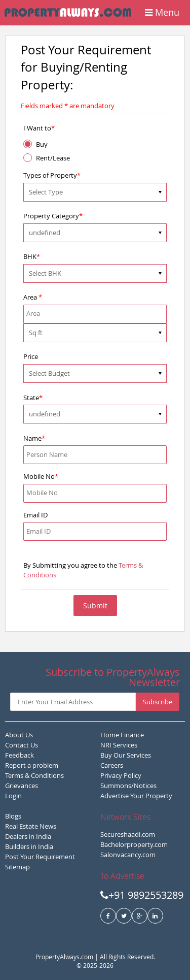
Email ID (35, 515)
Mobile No (41, 476)
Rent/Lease (53, 158)
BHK (32, 256)
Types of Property (52, 175)
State (33, 398)
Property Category (53, 216)
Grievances (22, 786)
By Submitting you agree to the (83, 570)
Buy (42, 144)
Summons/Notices (128, 786)
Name (34, 438)
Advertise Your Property (136, 796)
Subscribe (158, 702)
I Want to (39, 128)
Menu (162, 12)
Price (31, 356)
